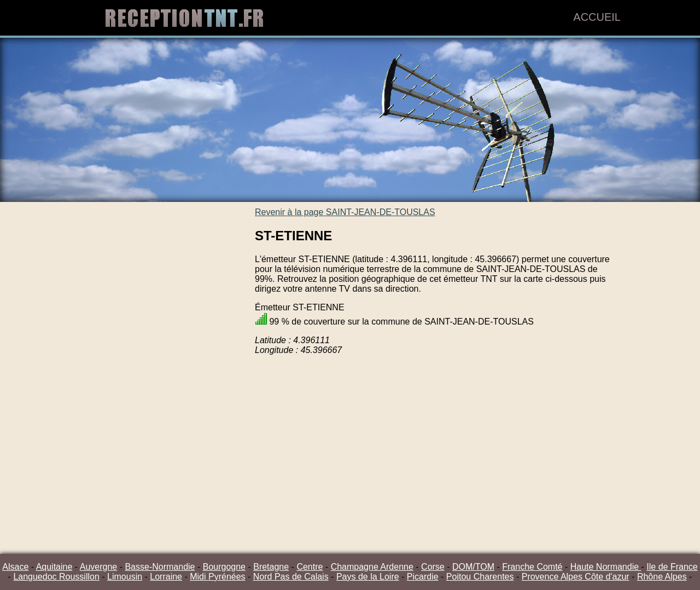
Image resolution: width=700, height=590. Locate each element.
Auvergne (99, 567)
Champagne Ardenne (372, 567)
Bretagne (271, 567)
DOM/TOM (473, 567)
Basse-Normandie (160, 567)
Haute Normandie (606, 567)
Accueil (597, 17)
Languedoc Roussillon (56, 577)
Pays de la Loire (368, 577)
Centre (310, 567)
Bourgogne (224, 567)
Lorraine (166, 577)
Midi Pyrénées (217, 577)
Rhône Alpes (662, 577)
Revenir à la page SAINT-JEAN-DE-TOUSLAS (345, 212)
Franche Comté (532, 567)
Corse (433, 567)
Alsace (15, 567)
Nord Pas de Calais (291, 577)
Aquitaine (54, 567)
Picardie (423, 577)
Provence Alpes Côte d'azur (576, 577)
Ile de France (672, 567)
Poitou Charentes (480, 577)
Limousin (125, 577)
